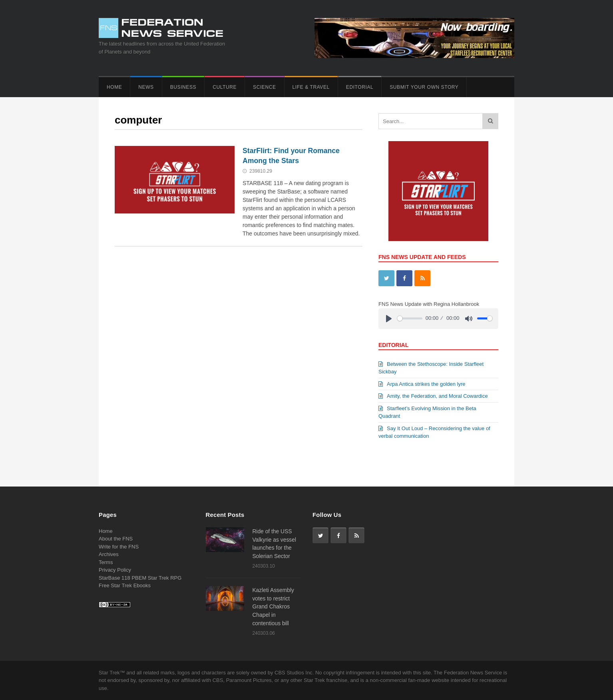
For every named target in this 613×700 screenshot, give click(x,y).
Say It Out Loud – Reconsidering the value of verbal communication (434, 432)
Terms (106, 562)
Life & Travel (311, 87)
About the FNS (116, 539)
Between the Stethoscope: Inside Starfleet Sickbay (431, 368)
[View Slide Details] (438, 191)
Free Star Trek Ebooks (125, 585)
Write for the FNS (119, 547)
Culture (225, 87)
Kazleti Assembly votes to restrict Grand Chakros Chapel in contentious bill (273, 607)
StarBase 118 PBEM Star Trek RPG (140, 578)
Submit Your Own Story (424, 87)
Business (183, 87)
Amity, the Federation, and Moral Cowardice (433, 396)
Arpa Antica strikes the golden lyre (422, 384)
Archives (109, 554)
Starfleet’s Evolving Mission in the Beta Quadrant (427, 412)
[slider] (410, 318)
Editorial (360, 87)
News (146, 87)
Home (114, 87)
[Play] (389, 319)
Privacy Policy (115, 570)
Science (264, 87)
